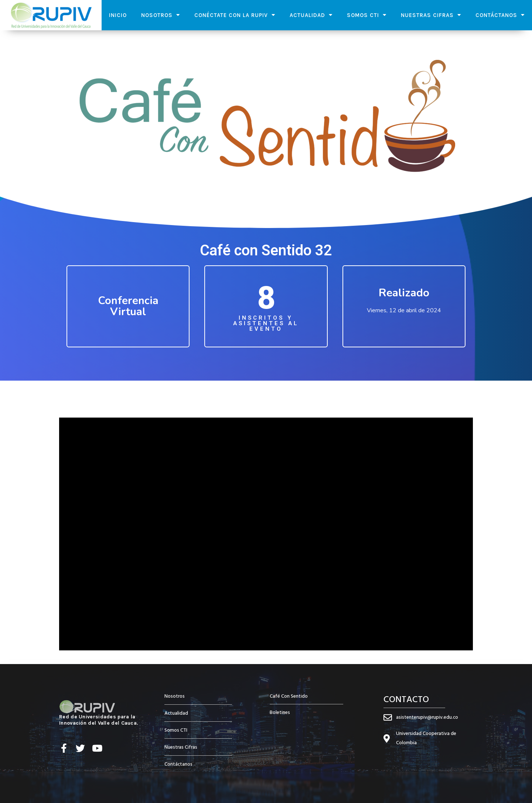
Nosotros (161, 15)
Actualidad (311, 15)
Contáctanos (500, 15)
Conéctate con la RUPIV (235, 15)
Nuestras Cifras (431, 15)
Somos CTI (367, 15)
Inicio (118, 15)
